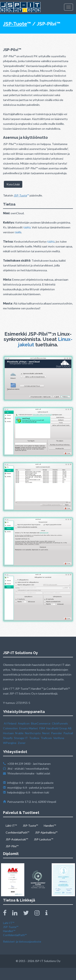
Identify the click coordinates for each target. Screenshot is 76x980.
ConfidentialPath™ (17, 832)
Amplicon (24, 723)
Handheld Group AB (59, 728)
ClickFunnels (60, 723)
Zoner (22, 743)
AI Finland (10, 723)
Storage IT (21, 738)
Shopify (8, 738)
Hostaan (8, 733)
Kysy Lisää (13, 184)
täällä (18, 232)
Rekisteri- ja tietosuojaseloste (22, 941)
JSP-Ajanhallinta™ (46, 832)
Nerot (46, 733)
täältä (27, 227)
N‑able (19, 733)
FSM (42, 728)
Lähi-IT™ (11, 826)
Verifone (59, 738)
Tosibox (34, 738)
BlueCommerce (41, 723)
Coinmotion (10, 728)
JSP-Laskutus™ (43, 839)
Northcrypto (33, 733)
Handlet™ (50, 826)
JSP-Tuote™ (30, 826)
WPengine (10, 743)
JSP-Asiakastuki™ (17, 839)
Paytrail (68, 733)
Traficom (46, 738)
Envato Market (29, 728)
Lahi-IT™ (9, 923)
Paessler (57, 733)
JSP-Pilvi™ (12, 846)
